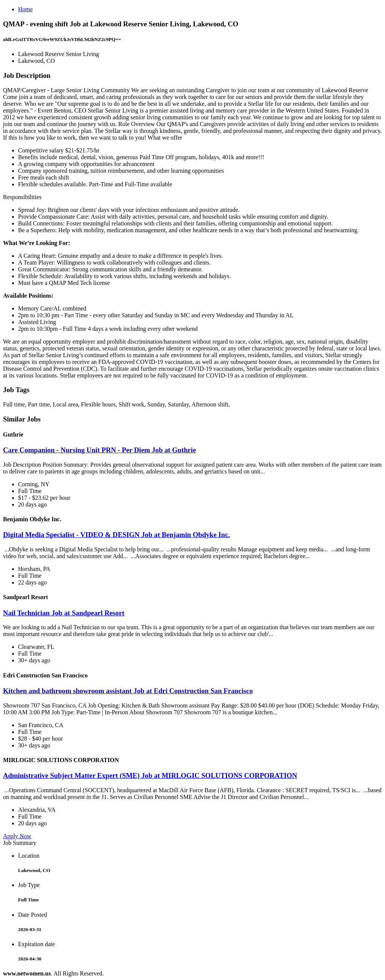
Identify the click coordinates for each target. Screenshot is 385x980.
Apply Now (17, 836)
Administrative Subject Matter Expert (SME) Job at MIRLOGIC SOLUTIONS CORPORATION (150, 775)
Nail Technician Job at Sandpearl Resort (64, 613)
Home (25, 9)
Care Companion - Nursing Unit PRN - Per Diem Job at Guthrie (99, 450)
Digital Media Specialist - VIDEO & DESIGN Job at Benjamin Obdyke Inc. (116, 535)
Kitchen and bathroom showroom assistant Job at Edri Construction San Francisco (128, 691)
